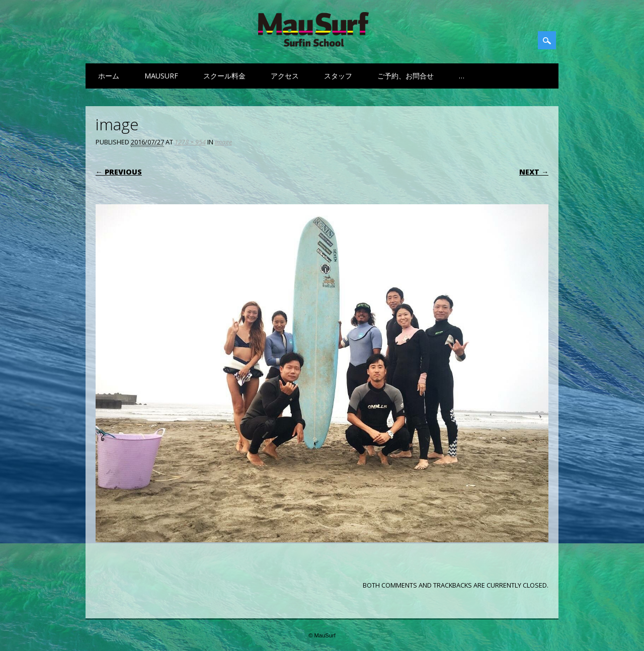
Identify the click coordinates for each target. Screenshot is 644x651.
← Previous (119, 172)
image (223, 142)
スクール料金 (224, 76)
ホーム (109, 76)
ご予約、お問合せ (406, 76)
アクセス (285, 76)
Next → (534, 172)
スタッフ (338, 76)
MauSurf (161, 76)
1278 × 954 (190, 142)
